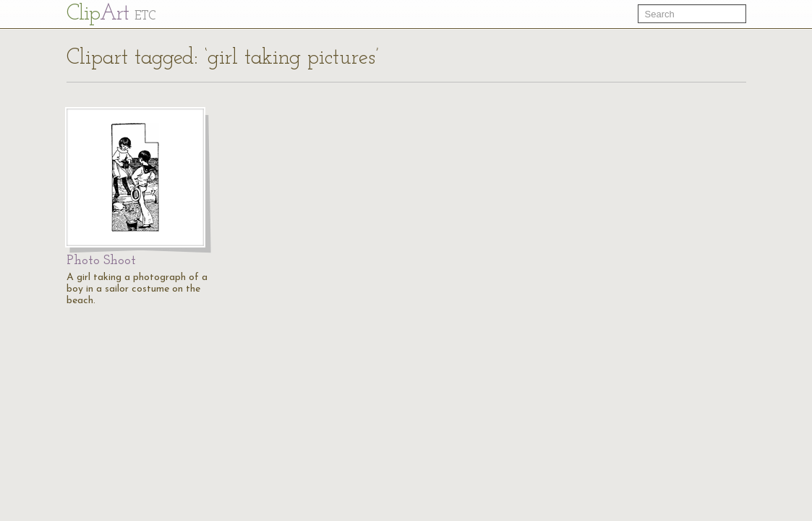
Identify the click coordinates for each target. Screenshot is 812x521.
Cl (111, 14)
